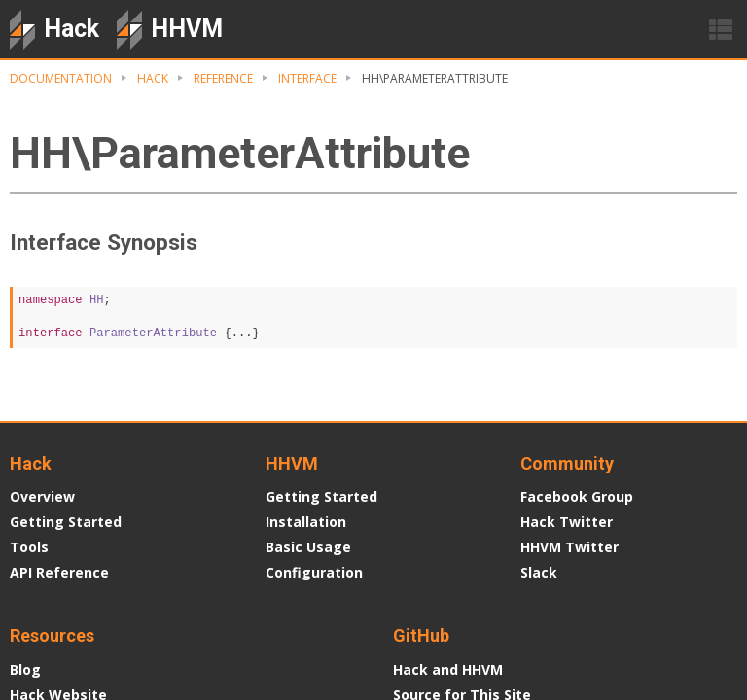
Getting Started (66, 522)
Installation (306, 522)
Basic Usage (308, 547)
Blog (25, 669)
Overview (42, 496)
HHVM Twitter (569, 547)
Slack (539, 572)
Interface (307, 78)
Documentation (61, 78)
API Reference (59, 572)
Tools (29, 547)
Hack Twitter (567, 522)
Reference (223, 78)
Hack (153, 78)
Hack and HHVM (448, 669)
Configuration (314, 572)
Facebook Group (577, 496)
